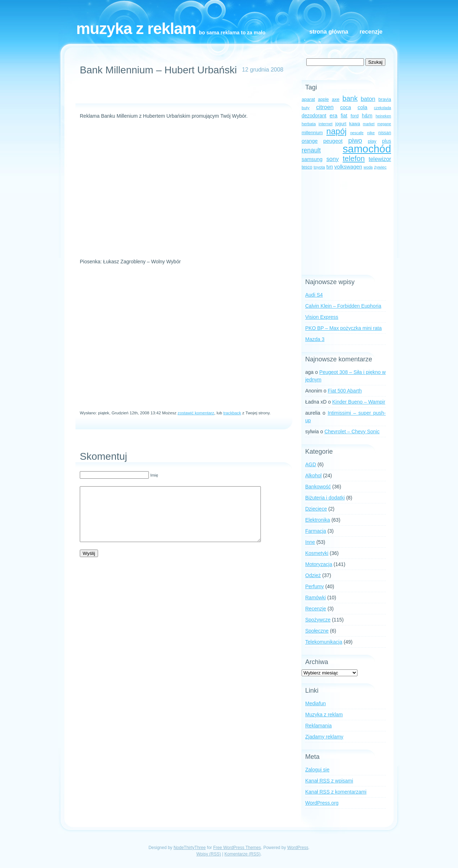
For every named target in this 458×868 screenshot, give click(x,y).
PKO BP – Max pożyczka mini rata (343, 328)
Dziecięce (316, 509)
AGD (311, 464)
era (333, 115)
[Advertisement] (181, 93)
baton (368, 99)
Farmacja (316, 531)
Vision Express (322, 317)
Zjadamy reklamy (324, 737)
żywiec (380, 167)
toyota (319, 167)
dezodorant (314, 116)
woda (368, 167)
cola (362, 107)
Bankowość (318, 487)
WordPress (298, 848)
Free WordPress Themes (237, 848)
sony (332, 159)
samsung (312, 159)
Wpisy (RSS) (209, 854)
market (369, 124)
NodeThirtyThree (190, 848)
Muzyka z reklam (136, 28)
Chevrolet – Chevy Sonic (352, 431)
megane (384, 124)
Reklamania (318, 726)
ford (355, 116)
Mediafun (316, 703)
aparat (308, 99)
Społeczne (317, 631)
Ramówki (316, 598)
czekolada (383, 108)
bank (350, 98)
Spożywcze (318, 620)
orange (310, 141)
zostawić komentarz (196, 413)
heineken (383, 116)
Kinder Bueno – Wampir (359, 402)
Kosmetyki (317, 553)
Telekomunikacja (324, 642)
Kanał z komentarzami (336, 792)
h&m (367, 116)
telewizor (380, 159)
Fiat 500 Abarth (345, 391)
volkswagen (348, 167)
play (372, 141)
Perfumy (315, 586)
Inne (310, 542)
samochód (367, 149)
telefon (354, 158)
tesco (307, 167)
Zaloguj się (317, 770)
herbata (309, 124)
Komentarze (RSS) (242, 854)
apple (323, 99)
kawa (355, 124)
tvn (330, 167)
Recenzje (371, 32)
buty (306, 108)
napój (337, 131)
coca (346, 107)
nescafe (357, 133)
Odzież (313, 575)
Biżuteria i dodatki (325, 498)
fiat (344, 116)
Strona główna (329, 32)
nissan (385, 133)
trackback (232, 413)
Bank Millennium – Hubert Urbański (158, 70)
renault (311, 150)
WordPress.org (322, 803)
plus (387, 141)
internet (325, 124)
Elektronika (318, 520)
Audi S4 (314, 295)
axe (335, 99)
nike (371, 133)
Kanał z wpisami (329, 781)
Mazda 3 (315, 339)
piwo (355, 140)
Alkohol (313, 476)
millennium (312, 133)
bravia (385, 99)
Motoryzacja (319, 564)
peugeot (333, 141)
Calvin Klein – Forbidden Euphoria (343, 306)
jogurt (341, 124)
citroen (325, 107)
